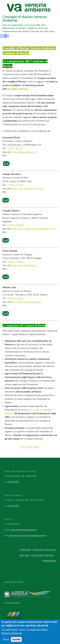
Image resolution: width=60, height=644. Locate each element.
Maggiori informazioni (12, 635)
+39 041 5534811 (15, 262)
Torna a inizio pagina (30, 447)
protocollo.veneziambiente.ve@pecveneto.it (28, 536)
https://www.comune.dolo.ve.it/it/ (28, 189)
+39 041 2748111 (15, 298)
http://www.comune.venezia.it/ (26, 302)
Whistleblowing (49, 561)
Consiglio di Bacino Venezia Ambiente (24, 19)
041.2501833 (13, 482)
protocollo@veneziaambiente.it (24, 530)
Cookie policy (25, 550)
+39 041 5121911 (15, 185)
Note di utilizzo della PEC (43, 555)
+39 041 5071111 (15, 148)
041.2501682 (13, 506)
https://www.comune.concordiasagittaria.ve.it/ (34, 229)
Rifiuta (6, 642)
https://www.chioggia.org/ (24, 265)
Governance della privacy (44, 550)
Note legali (24, 555)
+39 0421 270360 (15, 225)
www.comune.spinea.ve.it (24, 152)
